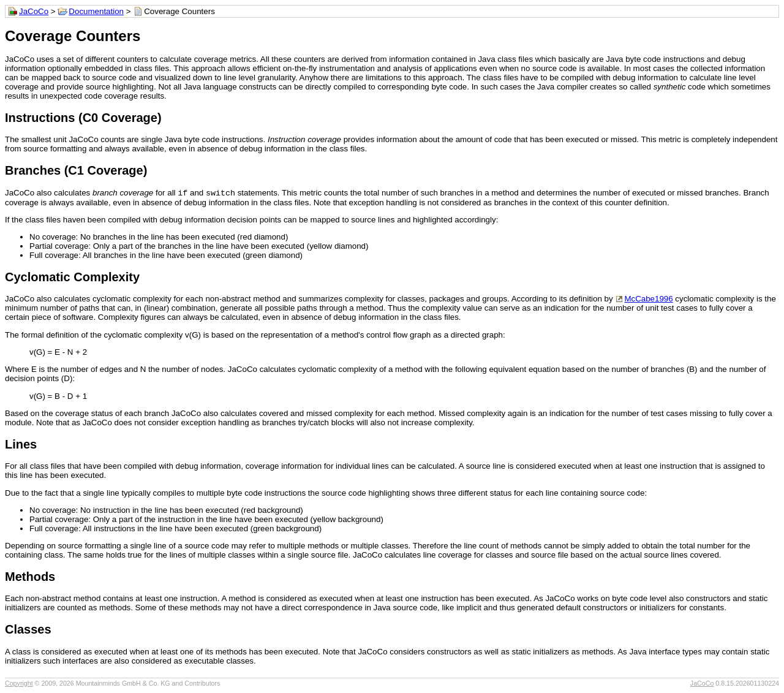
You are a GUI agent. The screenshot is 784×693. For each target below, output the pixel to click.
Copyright (19, 684)
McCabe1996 (648, 300)
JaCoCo (34, 11)
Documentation (96, 11)
